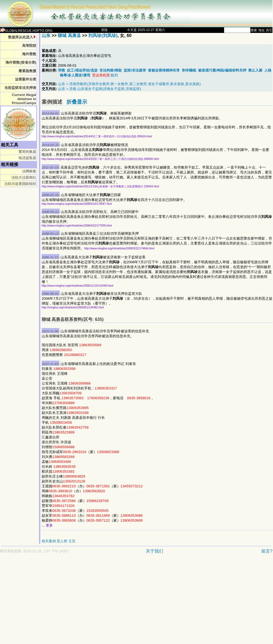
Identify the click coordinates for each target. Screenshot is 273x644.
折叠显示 (77, 102)
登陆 (104, 30)
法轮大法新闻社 (24, 177)
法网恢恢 (29, 171)
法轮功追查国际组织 (20, 184)
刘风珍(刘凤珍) (103, 35)
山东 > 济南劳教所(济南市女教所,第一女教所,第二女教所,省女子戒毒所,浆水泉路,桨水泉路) (129, 84)
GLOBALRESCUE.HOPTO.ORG (26, 31)
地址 (262, 30)
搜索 (254, 30)
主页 (72, 541)
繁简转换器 (27, 152)
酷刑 (114, 75)
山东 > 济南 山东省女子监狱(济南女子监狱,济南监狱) (99, 89)
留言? (267, 551)
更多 (49, 525)
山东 (46, 35)
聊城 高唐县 (69, 35)
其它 (269, 30)
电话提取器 (27, 158)
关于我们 (154, 551)
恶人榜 (62, 541)
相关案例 (49, 541)
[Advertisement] (87, 602)
